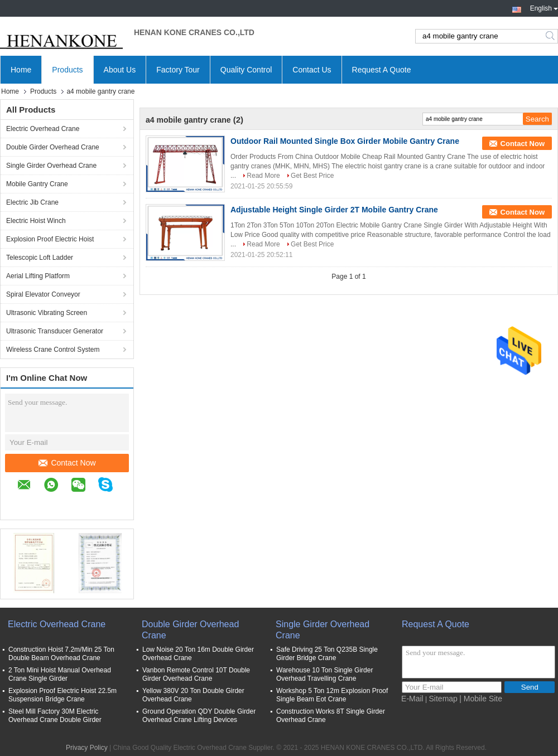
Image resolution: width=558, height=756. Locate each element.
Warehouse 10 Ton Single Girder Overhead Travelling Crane (324, 674)
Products (67, 70)
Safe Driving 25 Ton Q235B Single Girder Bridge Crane (327, 654)
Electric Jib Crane (32, 202)
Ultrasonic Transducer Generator (55, 331)
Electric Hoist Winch (36, 221)
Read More (263, 176)
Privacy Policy (87, 748)
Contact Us (312, 70)
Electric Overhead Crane (43, 129)
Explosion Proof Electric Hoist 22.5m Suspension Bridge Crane (62, 695)
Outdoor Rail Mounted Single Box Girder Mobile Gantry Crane (345, 141)
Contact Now (67, 463)
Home (21, 70)
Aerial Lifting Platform (38, 276)
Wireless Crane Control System (53, 350)
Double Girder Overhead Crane (53, 147)
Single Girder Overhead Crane (51, 166)
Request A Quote (382, 70)
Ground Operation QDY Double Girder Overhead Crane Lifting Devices (199, 716)
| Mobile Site (481, 699)
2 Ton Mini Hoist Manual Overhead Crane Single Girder (60, 674)
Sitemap (443, 699)
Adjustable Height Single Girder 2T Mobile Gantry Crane (334, 210)
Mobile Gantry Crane (37, 184)
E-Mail (412, 699)
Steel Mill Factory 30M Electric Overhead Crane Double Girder (55, 716)
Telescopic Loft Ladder (40, 258)
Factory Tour (178, 70)
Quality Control (246, 70)
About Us (120, 70)
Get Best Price (312, 176)
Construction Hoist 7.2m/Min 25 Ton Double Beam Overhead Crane (61, 654)
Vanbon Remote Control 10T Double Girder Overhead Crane (196, 674)
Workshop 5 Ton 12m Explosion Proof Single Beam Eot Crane (332, 695)
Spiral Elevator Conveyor (43, 294)
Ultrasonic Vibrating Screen (47, 313)
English (544, 7)
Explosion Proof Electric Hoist (50, 239)
